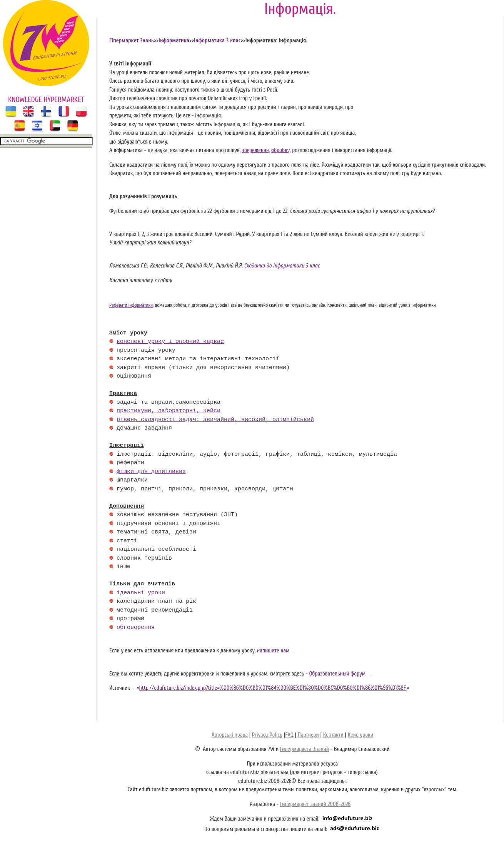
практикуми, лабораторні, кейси (169, 411)
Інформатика (174, 41)
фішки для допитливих (151, 472)
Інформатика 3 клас (217, 41)
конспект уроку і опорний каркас (170, 342)
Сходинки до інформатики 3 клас (282, 266)
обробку (280, 150)
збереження (255, 150)
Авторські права (230, 735)
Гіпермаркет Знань (132, 41)
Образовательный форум (337, 674)
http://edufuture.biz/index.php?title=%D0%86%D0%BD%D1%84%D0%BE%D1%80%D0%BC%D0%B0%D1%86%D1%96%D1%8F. (273, 688)
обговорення (136, 628)
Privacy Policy (267, 735)
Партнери (308, 735)
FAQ (289, 735)
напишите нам (273, 651)
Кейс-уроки (360, 735)
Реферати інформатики (131, 305)
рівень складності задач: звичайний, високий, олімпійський (215, 420)
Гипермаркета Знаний (305, 749)
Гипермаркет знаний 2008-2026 (315, 804)
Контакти (333, 735)
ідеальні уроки (141, 593)
